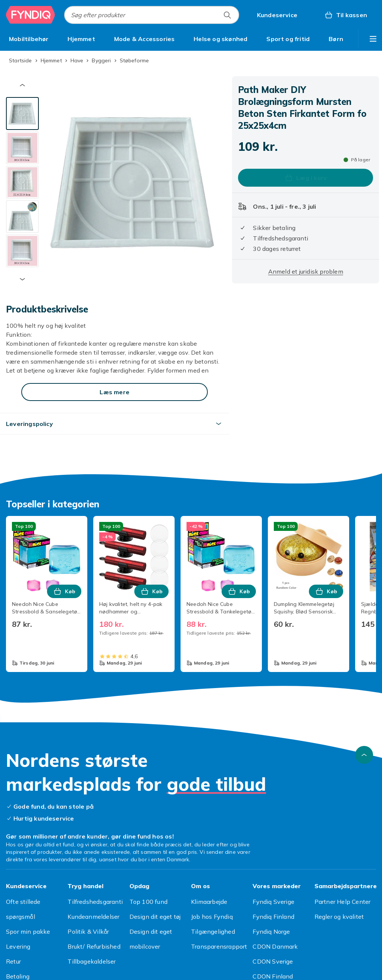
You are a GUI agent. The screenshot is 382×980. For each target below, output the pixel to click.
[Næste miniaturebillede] (22, 279)
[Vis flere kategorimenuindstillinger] (373, 39)
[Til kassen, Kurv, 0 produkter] (346, 15)
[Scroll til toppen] (364, 755)
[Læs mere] (115, 392)
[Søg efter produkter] (227, 15)
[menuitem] (29, 39)
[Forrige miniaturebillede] (22, 85)
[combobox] (152, 15)
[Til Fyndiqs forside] (31, 15)
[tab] (22, 113)
